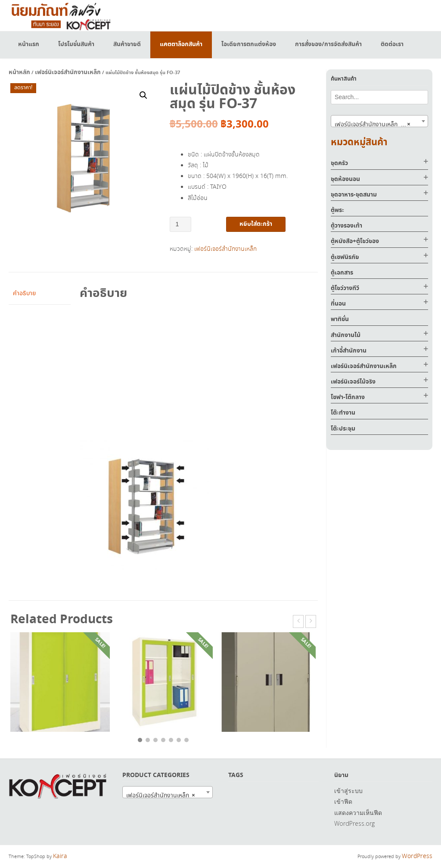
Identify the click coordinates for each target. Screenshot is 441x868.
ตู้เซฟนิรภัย (345, 257)
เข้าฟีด (343, 801)
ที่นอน (338, 304)
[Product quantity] (181, 224)
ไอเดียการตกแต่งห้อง (249, 44)
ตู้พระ (337, 210)
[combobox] (379, 121)
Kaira (60, 856)
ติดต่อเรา (392, 44)
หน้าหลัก (19, 72)
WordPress (417, 856)
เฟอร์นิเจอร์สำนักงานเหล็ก (68, 72)
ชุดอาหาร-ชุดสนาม (354, 195)
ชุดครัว (339, 163)
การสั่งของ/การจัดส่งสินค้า (328, 44)
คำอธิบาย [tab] (24, 293)
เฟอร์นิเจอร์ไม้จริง (353, 382)
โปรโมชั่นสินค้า (76, 44)
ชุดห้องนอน (345, 179)
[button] (143, 95)
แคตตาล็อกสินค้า (181, 44)
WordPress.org (354, 823)
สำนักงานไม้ (346, 335)
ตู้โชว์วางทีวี (345, 288)
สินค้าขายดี (127, 44)
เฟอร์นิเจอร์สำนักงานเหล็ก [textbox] (161, 795)
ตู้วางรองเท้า (346, 226)
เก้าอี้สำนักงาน (349, 351)
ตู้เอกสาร (342, 273)
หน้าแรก (29, 44)
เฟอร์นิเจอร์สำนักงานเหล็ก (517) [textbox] (375, 124)
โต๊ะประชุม (343, 429)
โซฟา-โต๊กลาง (348, 397)
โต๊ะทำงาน (343, 413)
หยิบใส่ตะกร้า (256, 224)
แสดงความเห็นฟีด (358, 813)
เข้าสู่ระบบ (348, 791)
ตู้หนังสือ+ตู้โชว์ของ (355, 241)
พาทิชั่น (340, 319)
